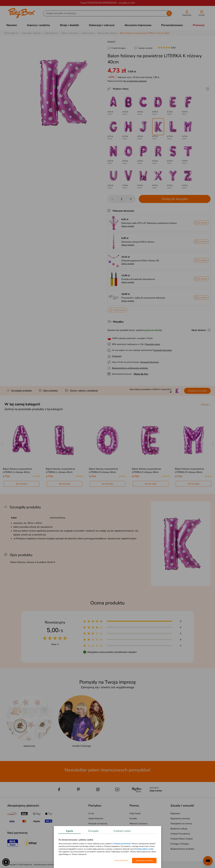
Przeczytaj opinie (152, 344)
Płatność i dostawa (138, 824)
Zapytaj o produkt (145, 48)
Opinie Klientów (96, 819)
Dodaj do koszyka (175, 199)
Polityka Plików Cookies (182, 839)
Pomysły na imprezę (98, 824)
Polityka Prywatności (180, 834)
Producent (117, 356)
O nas (91, 813)
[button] (6, 862)
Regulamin (175, 813)
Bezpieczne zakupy (179, 829)
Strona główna (11, 33)
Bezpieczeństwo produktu (182, 849)
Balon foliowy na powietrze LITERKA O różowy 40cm (103, 471)
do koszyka (21, 484)
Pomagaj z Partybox (180, 844)
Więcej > (206, 405)
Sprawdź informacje (163, 350)
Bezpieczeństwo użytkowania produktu (130, 368)
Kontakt (133, 819)
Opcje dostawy (199, 330)
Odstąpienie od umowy (181, 824)
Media (91, 839)
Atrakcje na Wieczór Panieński (102, 829)
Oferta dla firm (141, 374)
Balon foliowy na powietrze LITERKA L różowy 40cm (60, 471)
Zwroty (133, 829)
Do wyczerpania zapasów (135, 81)
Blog (91, 834)
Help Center (135, 813)
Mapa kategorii (95, 844)
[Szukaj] (105, 13)
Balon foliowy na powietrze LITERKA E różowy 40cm (147, 471)
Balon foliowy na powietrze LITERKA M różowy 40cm (190, 471)
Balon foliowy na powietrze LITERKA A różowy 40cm (17, 471)
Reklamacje (135, 834)
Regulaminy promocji (180, 819)
